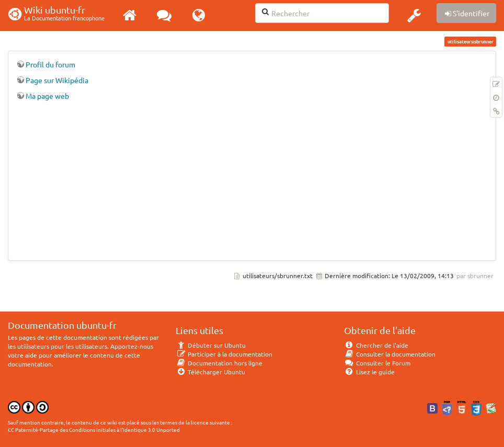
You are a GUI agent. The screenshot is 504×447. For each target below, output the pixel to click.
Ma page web (47, 96)
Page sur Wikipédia (57, 80)
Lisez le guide (369, 372)
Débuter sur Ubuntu (211, 345)
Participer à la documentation (224, 354)
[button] (414, 15)
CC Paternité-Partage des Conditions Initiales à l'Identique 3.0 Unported (94, 429)
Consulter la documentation (390, 354)
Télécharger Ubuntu (210, 372)
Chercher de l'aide (376, 345)
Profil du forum (50, 64)
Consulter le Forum (377, 363)
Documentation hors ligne (219, 363)
